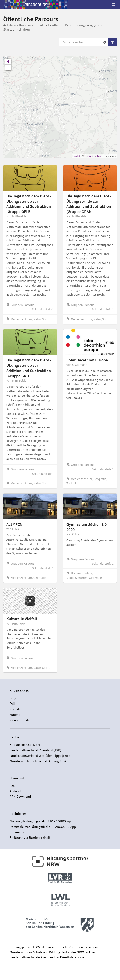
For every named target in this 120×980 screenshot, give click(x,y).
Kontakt (15, 709)
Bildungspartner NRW (25, 745)
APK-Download (20, 796)
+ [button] (8, 62)
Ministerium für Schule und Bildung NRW (38, 761)
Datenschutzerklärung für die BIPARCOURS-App (43, 827)
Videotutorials (20, 720)
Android (15, 791)
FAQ (12, 703)
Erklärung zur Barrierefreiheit (30, 838)
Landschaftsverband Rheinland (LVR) (35, 750)
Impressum (17, 832)
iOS (12, 786)
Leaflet (76, 156)
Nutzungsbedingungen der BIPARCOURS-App (41, 821)
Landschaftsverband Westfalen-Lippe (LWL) (40, 756)
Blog (13, 698)
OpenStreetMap (93, 156)
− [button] (8, 67)
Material (16, 715)
